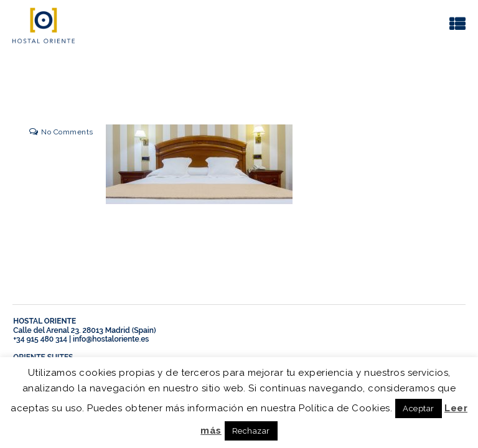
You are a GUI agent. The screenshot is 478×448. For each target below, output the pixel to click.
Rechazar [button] (251, 431)
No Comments (67, 132)
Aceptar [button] (419, 408)
